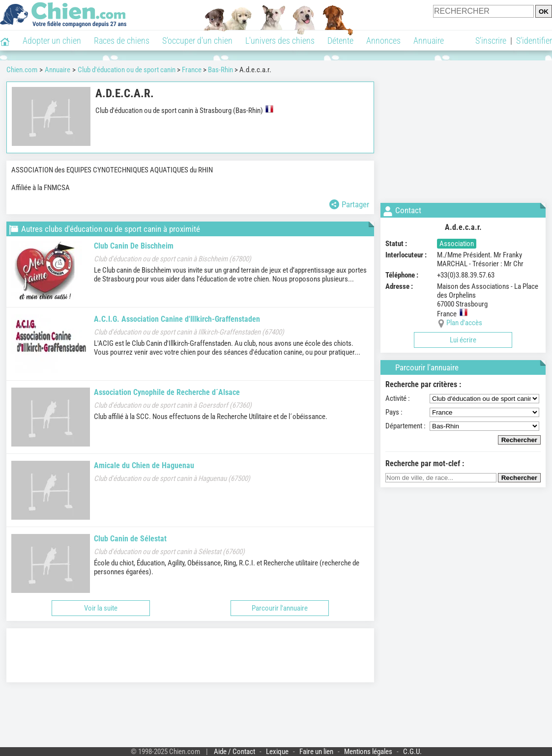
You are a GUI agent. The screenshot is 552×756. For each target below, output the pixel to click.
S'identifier (534, 41)
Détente (340, 41)
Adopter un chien (52, 41)
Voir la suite (101, 608)
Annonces (383, 41)
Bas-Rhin (220, 70)
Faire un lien (316, 752)
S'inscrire (491, 41)
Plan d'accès (464, 323)
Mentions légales (368, 752)
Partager (349, 204)
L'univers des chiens (280, 41)
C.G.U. (412, 752)
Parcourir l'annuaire (280, 608)
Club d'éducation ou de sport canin (127, 70)
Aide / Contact (234, 752)
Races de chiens (122, 41)
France (192, 70)
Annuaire (429, 41)
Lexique (277, 752)
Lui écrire (463, 340)
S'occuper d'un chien (197, 41)
